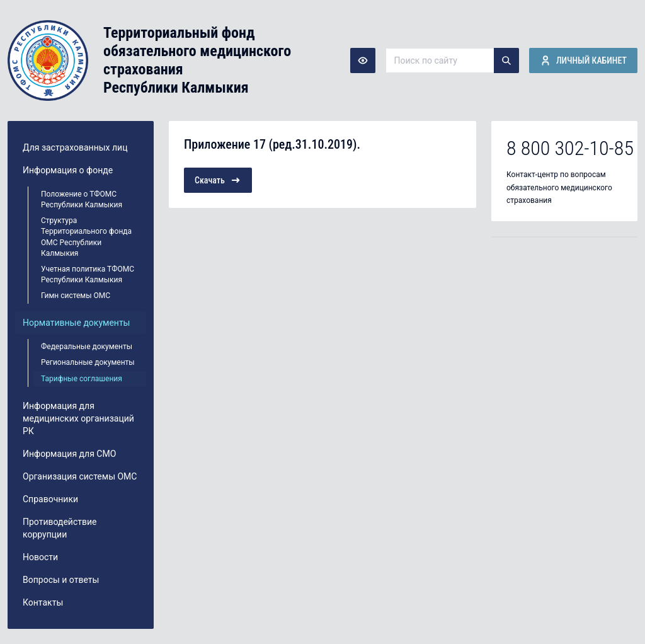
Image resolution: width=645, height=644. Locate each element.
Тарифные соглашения (82, 379)
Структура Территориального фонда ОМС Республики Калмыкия (86, 237)
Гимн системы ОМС (76, 296)
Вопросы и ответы (61, 580)
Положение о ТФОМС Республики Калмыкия (82, 199)
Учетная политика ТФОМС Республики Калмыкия (88, 274)
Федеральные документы (87, 347)
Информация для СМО (69, 454)
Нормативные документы (77, 323)
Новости (40, 557)
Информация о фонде (68, 170)
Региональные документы (88, 362)
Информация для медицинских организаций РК (78, 418)
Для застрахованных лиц (75, 147)
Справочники (50, 499)
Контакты (43, 602)
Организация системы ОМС (80, 476)
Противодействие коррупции (60, 528)
